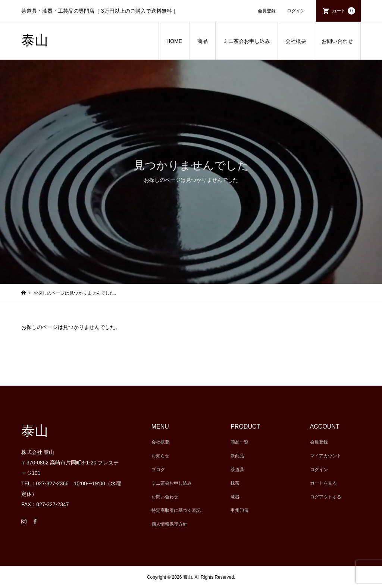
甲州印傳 (239, 510)
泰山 (35, 40)
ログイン (296, 11)
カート (344, 11)
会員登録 (267, 11)
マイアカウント (326, 456)
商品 (203, 41)
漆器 (235, 497)
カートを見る (323, 483)
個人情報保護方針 (169, 524)
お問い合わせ (337, 41)
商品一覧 (239, 442)
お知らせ (160, 456)
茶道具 (237, 470)
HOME (174, 41)
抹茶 (235, 483)
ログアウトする (326, 497)
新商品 (237, 456)
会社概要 (296, 41)
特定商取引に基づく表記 (176, 510)
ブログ (158, 470)
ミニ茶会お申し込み (247, 41)
